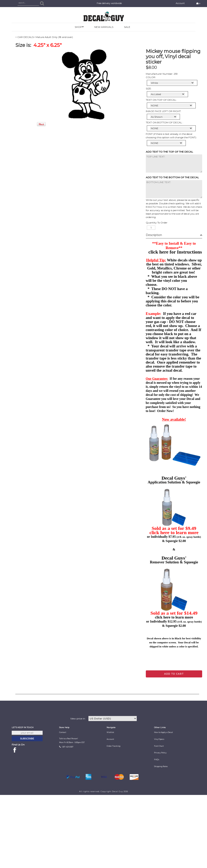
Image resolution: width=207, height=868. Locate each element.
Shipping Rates (161, 766)
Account (180, 3)
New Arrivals (104, 27)
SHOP (78, 27)
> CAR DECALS (24, 37)
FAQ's (157, 760)
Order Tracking (113, 746)
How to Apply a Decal (163, 732)
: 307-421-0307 (67, 747)
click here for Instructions (175, 252)
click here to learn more (174, 533)
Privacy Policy (160, 753)
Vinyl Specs (159, 739)
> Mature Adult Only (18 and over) (53, 37)
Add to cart (174, 674)
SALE (127, 27)
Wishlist (110, 732)
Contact (63, 732)
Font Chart (159, 746)
